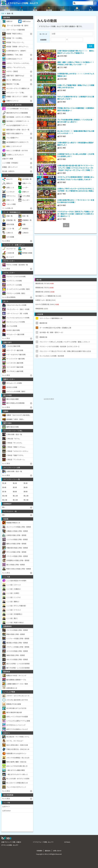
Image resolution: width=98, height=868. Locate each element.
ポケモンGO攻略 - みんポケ (10, 845)
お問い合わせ (57, 851)
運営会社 (48, 851)
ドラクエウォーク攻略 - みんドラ (23, 3)
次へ (66, 225)
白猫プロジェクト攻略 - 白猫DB (11, 842)
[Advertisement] (66, 253)
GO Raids (67, 842)
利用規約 (40, 851)
